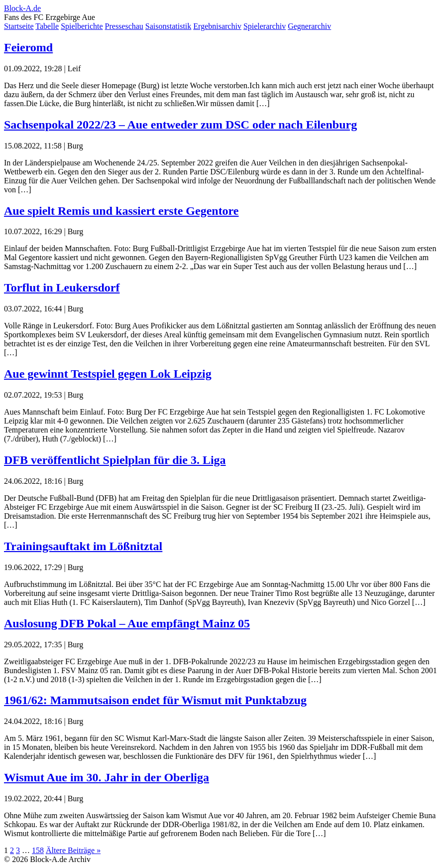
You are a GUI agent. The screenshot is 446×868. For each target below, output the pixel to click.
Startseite (19, 26)
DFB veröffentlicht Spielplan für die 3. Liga (115, 460)
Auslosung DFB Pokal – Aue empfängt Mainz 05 (127, 623)
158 (38, 850)
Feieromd (28, 47)
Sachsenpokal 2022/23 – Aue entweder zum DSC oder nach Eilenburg (180, 125)
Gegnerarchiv (309, 26)
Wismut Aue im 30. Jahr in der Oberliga (107, 777)
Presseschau (124, 26)
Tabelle (47, 26)
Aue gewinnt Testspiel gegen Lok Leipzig (108, 374)
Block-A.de (22, 8)
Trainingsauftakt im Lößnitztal (83, 546)
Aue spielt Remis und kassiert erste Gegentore (121, 211)
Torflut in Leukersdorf (62, 288)
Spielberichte (82, 26)
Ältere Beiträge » (73, 850)
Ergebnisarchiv (217, 26)
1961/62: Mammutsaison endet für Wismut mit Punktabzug (155, 700)
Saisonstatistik (168, 26)
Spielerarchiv (265, 26)
